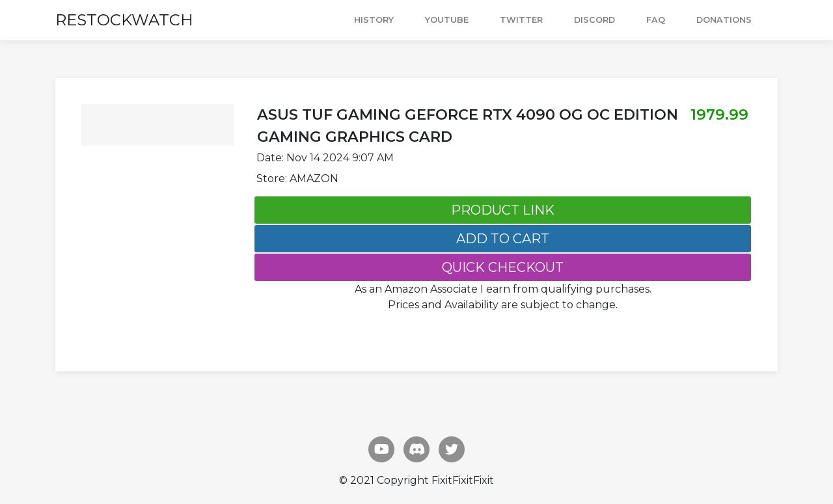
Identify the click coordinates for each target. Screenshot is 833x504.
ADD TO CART (503, 239)
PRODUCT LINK (503, 210)
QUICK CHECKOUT (503, 267)
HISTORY (374, 20)
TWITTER (521, 20)
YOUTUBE (447, 20)
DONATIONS (724, 20)
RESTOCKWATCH (124, 20)
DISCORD (594, 20)
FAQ (656, 20)
